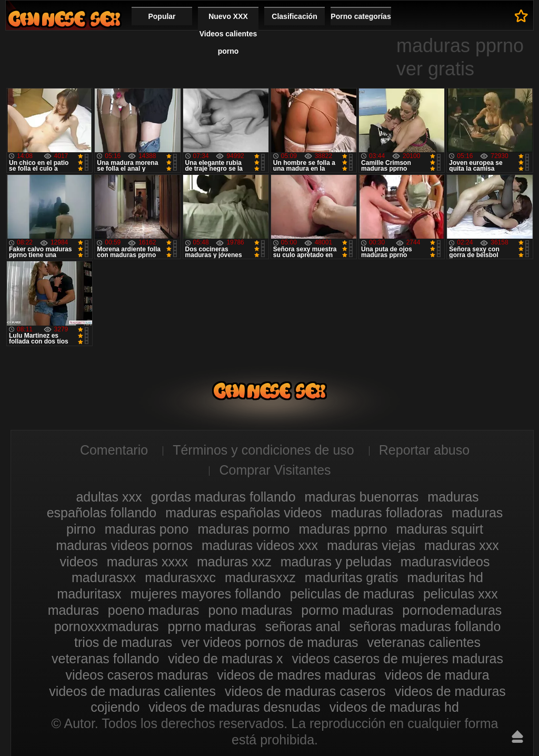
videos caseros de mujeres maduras (397, 659)
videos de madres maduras (296, 675)
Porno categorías (361, 16)
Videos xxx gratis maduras (64, 19)
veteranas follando (105, 659)
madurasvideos (445, 562)
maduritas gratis (352, 577)
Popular (162, 16)
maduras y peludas (336, 562)
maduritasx (89, 594)
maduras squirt (440, 529)
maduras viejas (371, 545)
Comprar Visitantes (275, 470)
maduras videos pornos (124, 545)
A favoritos (521, 16)
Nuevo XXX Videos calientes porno (228, 34)
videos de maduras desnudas (234, 707)
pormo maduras (347, 610)
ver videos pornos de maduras (269, 642)
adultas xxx (109, 497)
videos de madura (437, 675)
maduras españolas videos (243, 513)
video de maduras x (225, 659)
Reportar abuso (424, 450)
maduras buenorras (362, 497)
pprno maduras (212, 626)
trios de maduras (123, 642)
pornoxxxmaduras (107, 626)
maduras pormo (243, 529)
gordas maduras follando (223, 497)
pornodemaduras (452, 610)
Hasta (517, 737)
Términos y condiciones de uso (263, 450)
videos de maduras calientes (132, 691)
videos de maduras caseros (305, 691)
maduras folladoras (387, 513)
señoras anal (303, 626)
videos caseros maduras (137, 675)
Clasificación (294, 16)
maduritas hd (445, 577)
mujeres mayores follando (206, 594)
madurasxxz (260, 577)
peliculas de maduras (352, 594)
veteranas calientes (424, 642)
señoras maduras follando (425, 626)
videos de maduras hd (394, 707)
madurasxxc (180, 577)
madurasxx (104, 577)
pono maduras (251, 610)
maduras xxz (234, 562)
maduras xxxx (147, 562)
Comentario (114, 450)
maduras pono (147, 529)
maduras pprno (343, 529)
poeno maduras (154, 610)
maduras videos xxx (260, 545)
